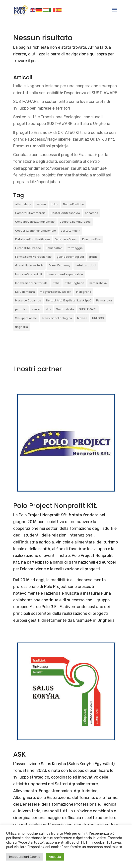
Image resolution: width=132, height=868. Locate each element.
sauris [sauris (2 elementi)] (36, 309)
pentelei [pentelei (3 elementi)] (21, 309)
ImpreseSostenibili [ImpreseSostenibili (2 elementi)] (29, 274)
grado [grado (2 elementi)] (93, 257)
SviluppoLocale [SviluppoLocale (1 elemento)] (26, 318)
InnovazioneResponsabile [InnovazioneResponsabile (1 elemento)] (65, 274)
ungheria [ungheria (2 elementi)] (22, 327)
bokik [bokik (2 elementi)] (54, 204)
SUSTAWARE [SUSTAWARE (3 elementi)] (88, 309)
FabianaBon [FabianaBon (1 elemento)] (54, 248)
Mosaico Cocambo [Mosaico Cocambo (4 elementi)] (28, 300)
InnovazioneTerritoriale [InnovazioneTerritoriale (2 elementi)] (31, 283)
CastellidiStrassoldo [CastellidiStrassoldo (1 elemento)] (65, 213)
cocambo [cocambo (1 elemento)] (92, 213)
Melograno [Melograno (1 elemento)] (84, 292)
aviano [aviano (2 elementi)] (41, 204)
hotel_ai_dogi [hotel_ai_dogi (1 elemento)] (86, 265)
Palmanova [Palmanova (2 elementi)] (104, 300)
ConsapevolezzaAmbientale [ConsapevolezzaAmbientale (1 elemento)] (35, 222)
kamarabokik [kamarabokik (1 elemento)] (98, 283)
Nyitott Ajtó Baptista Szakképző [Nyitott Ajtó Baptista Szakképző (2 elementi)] (69, 300)
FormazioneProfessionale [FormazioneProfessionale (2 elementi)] (33, 257)
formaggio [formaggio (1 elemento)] (75, 248)
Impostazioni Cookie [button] (25, 857)
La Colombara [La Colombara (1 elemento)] (25, 292)
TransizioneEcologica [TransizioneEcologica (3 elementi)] (57, 318)
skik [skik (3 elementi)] (48, 309)
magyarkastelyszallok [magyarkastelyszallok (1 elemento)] (56, 292)
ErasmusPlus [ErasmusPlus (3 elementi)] (92, 239)
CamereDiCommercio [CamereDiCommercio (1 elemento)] (30, 213)
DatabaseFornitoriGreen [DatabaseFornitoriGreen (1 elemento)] (33, 239)
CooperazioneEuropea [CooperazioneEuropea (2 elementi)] (75, 222)
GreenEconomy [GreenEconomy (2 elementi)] (60, 265)
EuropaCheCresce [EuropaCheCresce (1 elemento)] (28, 248)
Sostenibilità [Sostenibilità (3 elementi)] (65, 309)
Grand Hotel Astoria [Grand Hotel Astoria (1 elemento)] (29, 265)
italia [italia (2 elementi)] (56, 283)
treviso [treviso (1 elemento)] (82, 318)
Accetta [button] (55, 857)
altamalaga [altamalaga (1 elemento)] (23, 204)
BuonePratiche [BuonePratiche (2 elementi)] (73, 204)
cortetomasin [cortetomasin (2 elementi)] (70, 231)
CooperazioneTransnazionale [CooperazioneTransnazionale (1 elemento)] (35, 231)
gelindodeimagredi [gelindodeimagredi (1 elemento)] (70, 257)
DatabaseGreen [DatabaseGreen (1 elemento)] (66, 239)
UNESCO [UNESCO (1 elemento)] (98, 318)
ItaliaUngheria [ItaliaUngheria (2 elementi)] (74, 283)
